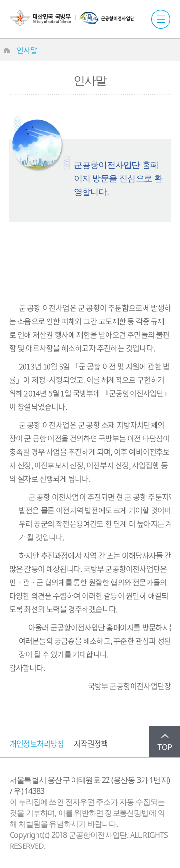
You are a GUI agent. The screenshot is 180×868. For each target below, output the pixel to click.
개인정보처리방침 (37, 743)
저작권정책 (91, 743)
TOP (165, 747)
